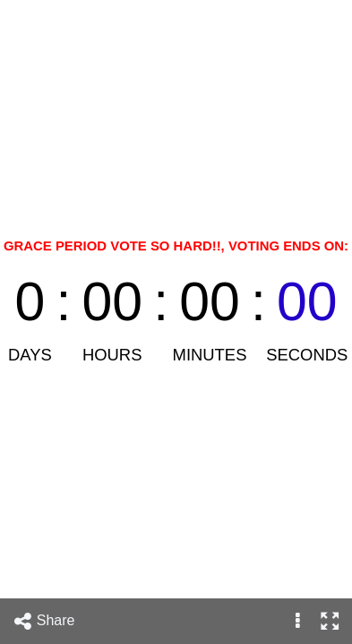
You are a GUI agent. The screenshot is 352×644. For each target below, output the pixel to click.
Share (44, 621)
